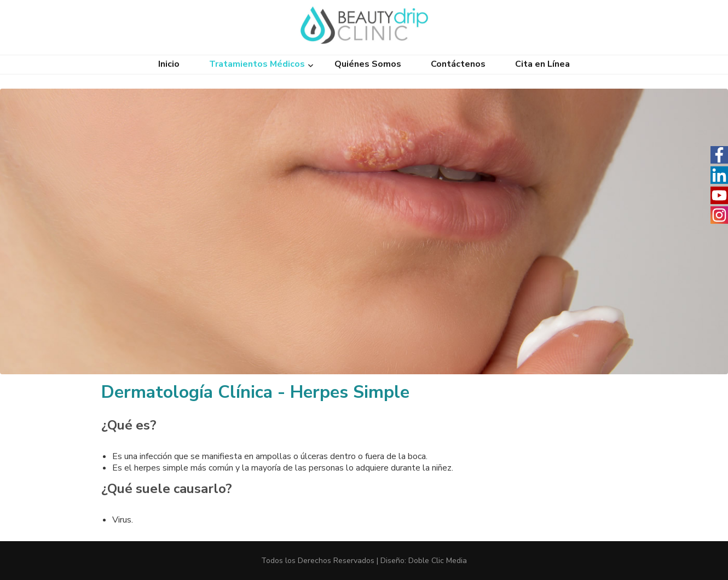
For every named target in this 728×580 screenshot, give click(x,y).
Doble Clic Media (438, 561)
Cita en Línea (542, 64)
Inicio (169, 64)
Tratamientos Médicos (257, 64)
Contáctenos (458, 64)
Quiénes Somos (368, 64)
